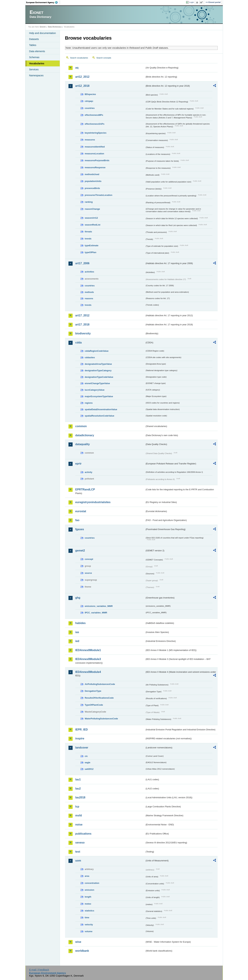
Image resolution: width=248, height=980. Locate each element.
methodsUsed (92, 174)
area (87, 876)
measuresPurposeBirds (97, 160)
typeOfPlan (91, 252)
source (88, 573)
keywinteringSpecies (96, 133)
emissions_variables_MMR (99, 606)
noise (79, 825)
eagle (88, 762)
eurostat (81, 511)
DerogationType (93, 691)
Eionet (43, 27)
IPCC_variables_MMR (96, 613)
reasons (89, 298)
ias (77, 632)
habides (80, 623)
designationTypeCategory (98, 370)
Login (192, 2)
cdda (79, 343)
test (78, 852)
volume (89, 931)
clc (86, 756)
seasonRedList (93, 225)
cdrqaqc (89, 101)
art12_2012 (82, 77)
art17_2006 (82, 263)
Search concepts (104, 58)
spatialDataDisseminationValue (101, 409)
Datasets (34, 39)
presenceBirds (92, 188)
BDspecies (90, 94)
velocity (89, 925)
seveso (80, 843)
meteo (88, 904)
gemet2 (80, 551)
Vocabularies (37, 63)
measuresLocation (94, 154)
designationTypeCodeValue (99, 377)
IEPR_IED (82, 730)
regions (89, 403)
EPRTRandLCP (85, 489)
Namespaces (36, 75)
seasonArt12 (91, 218)
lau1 (78, 779)
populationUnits (93, 181)
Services (34, 69)
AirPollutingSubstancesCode (100, 684)
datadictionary (85, 435)
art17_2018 (82, 325)
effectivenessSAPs (95, 124)
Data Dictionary (55, 27)
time (87, 917)
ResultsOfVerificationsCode (99, 698)
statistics (90, 911)
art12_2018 (82, 86)
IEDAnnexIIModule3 (88, 659)
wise (78, 942)
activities (90, 272)
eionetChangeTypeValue (97, 383)
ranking (89, 202)
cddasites (90, 357)
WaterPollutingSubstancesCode (101, 719)
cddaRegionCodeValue (97, 351)
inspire (80, 738)
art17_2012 (82, 315)
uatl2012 (89, 769)
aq (77, 68)
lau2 (78, 789)
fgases (80, 529)
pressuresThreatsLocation (99, 195)
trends (88, 239)
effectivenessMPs (94, 115)
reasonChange (92, 209)
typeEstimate (92, 245)
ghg (78, 598)
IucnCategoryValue (95, 390)
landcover (82, 748)
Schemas (34, 57)
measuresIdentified (95, 147)
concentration (92, 883)
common (81, 426)
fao (77, 520)
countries (90, 108)
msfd (79, 815)
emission (90, 890)
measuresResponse (95, 167)
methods (89, 292)
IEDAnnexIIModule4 (88, 672)
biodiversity (83, 333)
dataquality (83, 444)
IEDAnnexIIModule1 (88, 650)
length (88, 897)
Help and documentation (43, 33)
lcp (77, 807)
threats (88, 232)
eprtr (78, 464)
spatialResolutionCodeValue (100, 416)
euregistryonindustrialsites (93, 502)
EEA (43, 2)
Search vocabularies (79, 58)
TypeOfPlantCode (94, 705)
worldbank (82, 951)
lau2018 (80, 797)
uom (78, 861)
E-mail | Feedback (39, 970)
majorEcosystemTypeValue (99, 396)
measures (90, 140)
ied (77, 641)
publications (83, 834)
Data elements (37, 51)
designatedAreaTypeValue (98, 364)
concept (89, 559)
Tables (33, 45)
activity (89, 472)
